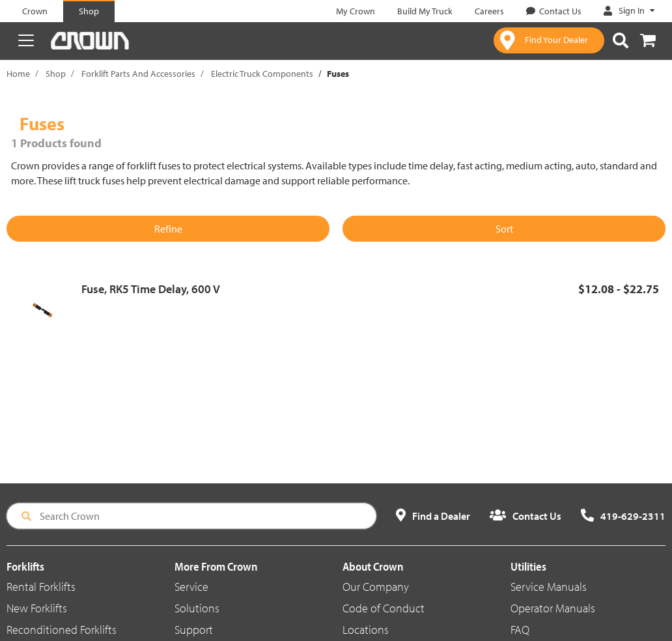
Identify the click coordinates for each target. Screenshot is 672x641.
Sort (504, 229)
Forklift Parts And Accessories (138, 74)
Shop (56, 74)
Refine (168, 229)
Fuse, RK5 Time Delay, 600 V (151, 289)
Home (18, 74)
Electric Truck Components (262, 74)
